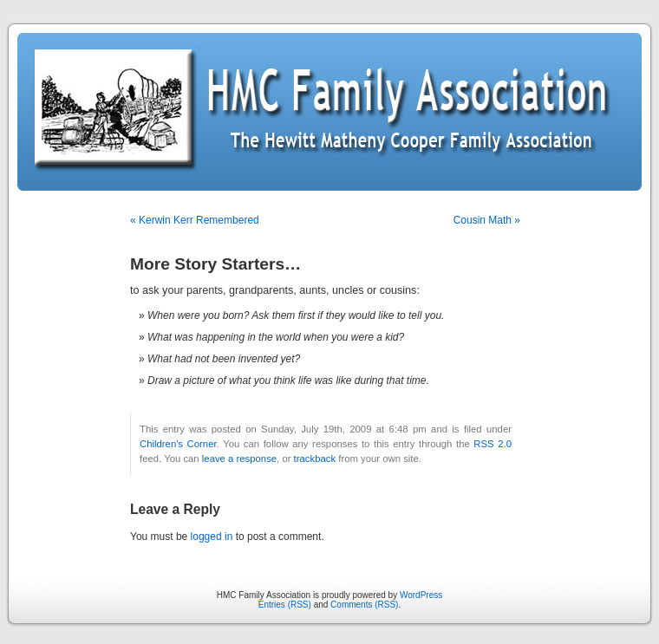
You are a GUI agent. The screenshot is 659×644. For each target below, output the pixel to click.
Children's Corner (178, 444)
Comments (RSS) (364, 605)
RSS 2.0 (493, 444)
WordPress (421, 595)
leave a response (239, 459)
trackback (315, 459)
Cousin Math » (487, 220)
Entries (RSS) (285, 605)
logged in (212, 537)
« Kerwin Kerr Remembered (195, 220)
